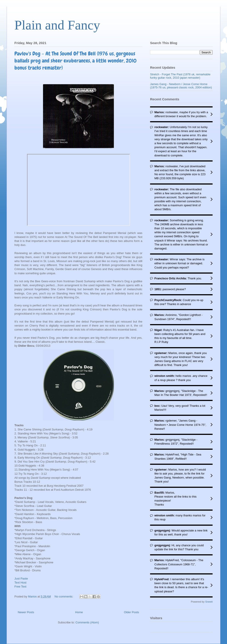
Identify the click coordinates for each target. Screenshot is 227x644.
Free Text (20, 587)
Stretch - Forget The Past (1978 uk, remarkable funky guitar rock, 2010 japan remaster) (180, 76)
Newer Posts (26, 612)
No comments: (64, 596)
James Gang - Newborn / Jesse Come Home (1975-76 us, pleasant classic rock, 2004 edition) (181, 86)
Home (79, 612)
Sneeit (209, 602)
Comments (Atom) (87, 622)
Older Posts (131, 612)
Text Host (20, 583)
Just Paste (21, 579)
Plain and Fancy (57, 25)
